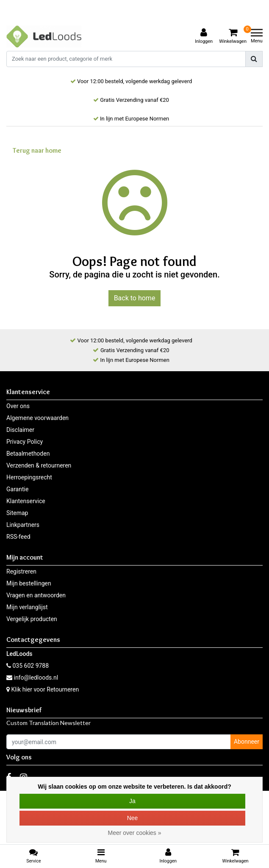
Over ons (18, 406)
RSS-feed (18, 537)
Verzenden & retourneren (39, 465)
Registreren (21, 571)
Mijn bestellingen (29, 583)
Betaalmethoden (28, 454)
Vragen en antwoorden (36, 595)
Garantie (17, 489)
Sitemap (17, 513)
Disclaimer (20, 430)
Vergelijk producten (32, 619)
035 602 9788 (28, 666)
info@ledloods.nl (32, 678)
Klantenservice (26, 501)
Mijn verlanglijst (27, 607)
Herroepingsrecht (29, 477)
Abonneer (247, 742)
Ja (132, 801)
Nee (133, 818)
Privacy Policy (25, 442)
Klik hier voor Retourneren (45, 689)
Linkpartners (23, 525)
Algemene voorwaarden (37, 418)
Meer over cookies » (134, 833)
